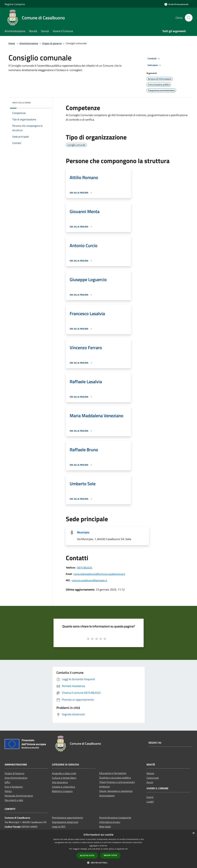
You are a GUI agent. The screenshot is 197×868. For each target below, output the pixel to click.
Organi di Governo (14, 773)
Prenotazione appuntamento (67, 818)
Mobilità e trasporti (62, 791)
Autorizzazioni (107, 795)
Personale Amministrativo (19, 796)
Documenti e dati (14, 800)
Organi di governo (52, 43)
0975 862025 (85, 568)
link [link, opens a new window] (126, 849)
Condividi (154, 59)
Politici (8, 791)
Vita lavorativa (60, 782)
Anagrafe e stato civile (64, 773)
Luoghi (150, 802)
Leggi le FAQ (59, 826)
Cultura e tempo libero (64, 778)
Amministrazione (29, 43)
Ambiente (104, 787)
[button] (98, 863)
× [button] (193, 833)
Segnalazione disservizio (65, 822)
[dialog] (98, 849)
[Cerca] (189, 18)
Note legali (105, 826)
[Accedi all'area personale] (176, 4)
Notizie (150, 773)
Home (12, 43)
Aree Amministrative (16, 778)
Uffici (7, 782)
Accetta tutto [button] (87, 855)
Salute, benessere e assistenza (116, 791)
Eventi (150, 797)
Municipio (83, 532)
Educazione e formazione (113, 773)
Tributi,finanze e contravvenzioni (117, 782)
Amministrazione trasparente (115, 818)
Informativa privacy (110, 822)
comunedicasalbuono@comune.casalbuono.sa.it (99, 574)
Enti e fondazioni (14, 787)
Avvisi (150, 782)
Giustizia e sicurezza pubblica (115, 778)
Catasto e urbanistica (63, 787)
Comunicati (153, 778)
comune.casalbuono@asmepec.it (90, 580)
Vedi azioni (155, 65)
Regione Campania (15, 4)
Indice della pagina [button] (21, 103)
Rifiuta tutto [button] (110, 855)
